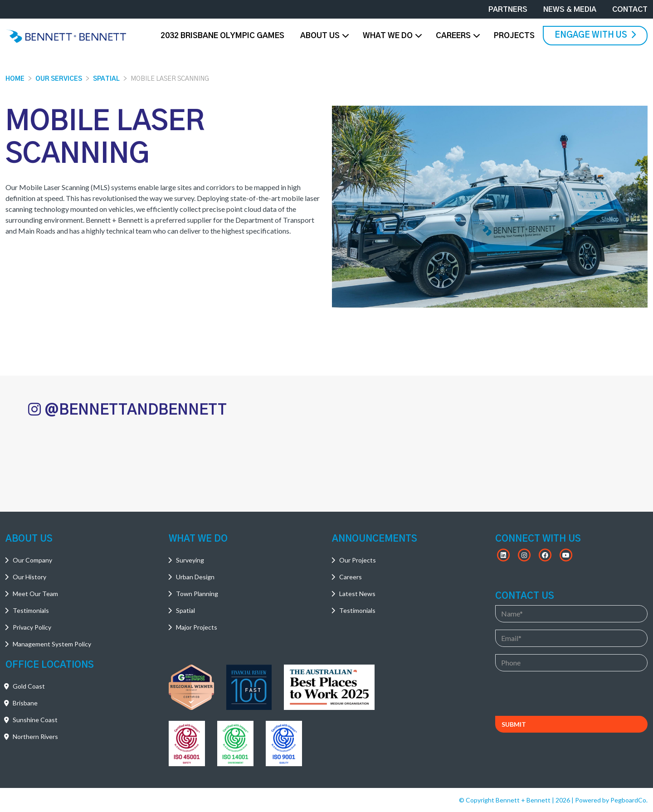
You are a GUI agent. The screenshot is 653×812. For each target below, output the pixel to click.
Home (15, 79)
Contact (630, 10)
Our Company (32, 560)
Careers (453, 36)
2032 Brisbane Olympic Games (222, 36)
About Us (320, 36)
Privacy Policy (32, 627)
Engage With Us (595, 35)
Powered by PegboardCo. (611, 800)
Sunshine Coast (35, 720)
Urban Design (195, 577)
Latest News (357, 594)
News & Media (570, 10)
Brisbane (25, 703)
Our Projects (358, 560)
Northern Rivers (35, 736)
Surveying (190, 560)
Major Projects (197, 627)
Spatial (106, 79)
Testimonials (31, 610)
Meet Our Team (35, 594)
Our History (29, 577)
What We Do (388, 36)
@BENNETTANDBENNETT (127, 410)
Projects (514, 36)
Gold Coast (29, 686)
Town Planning (197, 594)
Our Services (59, 79)
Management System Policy (52, 644)
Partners (508, 10)
